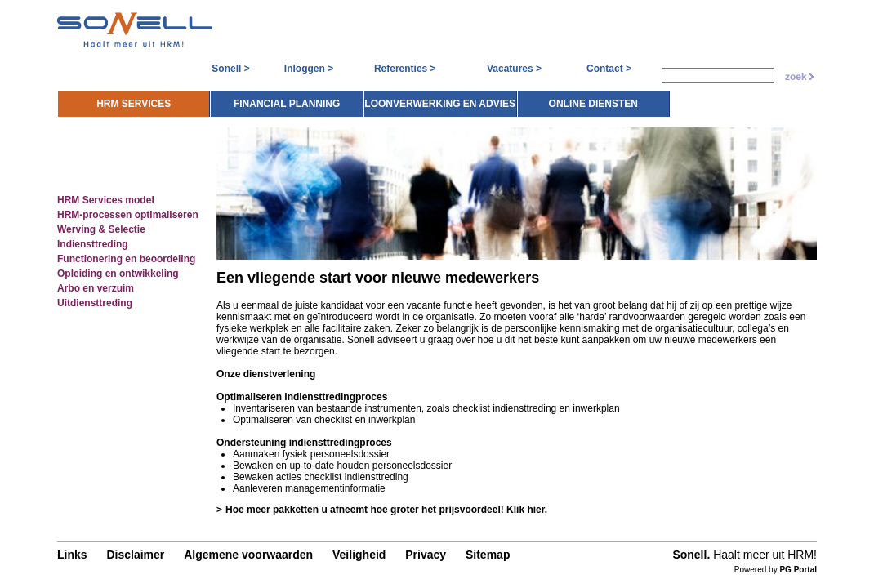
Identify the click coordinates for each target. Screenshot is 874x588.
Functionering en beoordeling (120, 256)
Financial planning (440, 97)
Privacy (417, 557)
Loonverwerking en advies (593, 97)
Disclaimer (127, 557)
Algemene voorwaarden (240, 557)
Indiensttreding (86, 241)
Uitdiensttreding (88, 300)
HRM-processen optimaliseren (121, 212)
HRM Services (287, 97)
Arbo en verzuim (89, 285)
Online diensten (747, 97)
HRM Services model (99, 197)
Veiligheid (351, 557)
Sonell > (230, 69)
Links (64, 557)
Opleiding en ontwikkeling (111, 270)
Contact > (609, 69)
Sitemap (479, 557)
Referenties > (405, 69)
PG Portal (806, 572)
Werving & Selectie (95, 226)
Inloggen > (309, 69)
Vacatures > (514, 69)
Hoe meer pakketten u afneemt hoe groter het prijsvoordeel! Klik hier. (381, 509)
